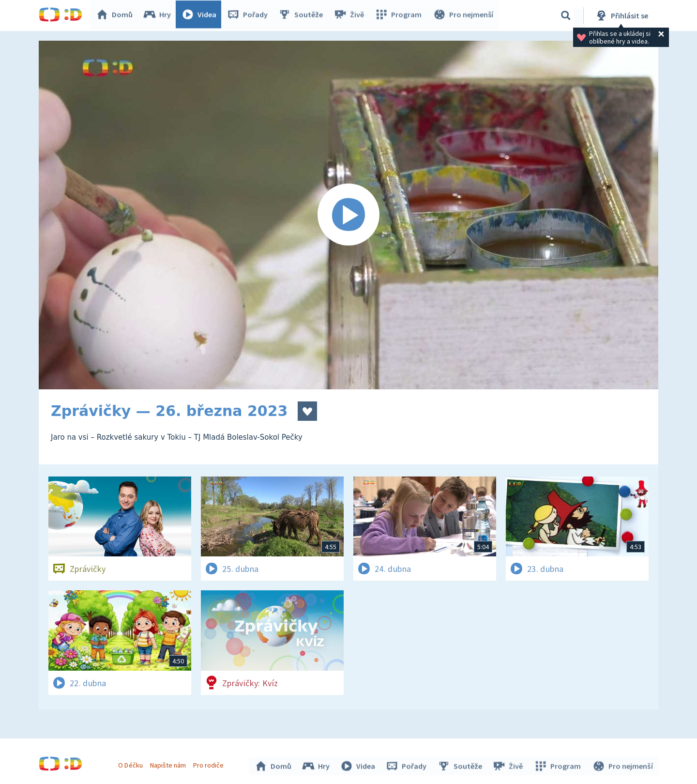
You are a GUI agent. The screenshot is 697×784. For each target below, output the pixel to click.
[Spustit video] (348, 215)
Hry (159, 15)
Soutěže (303, 15)
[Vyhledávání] (566, 15)
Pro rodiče (210, 764)
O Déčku (132, 764)
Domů (117, 15)
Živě (351, 15)
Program (400, 15)
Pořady (250, 15)
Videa (201, 15)
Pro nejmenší (464, 15)
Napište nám (169, 764)
